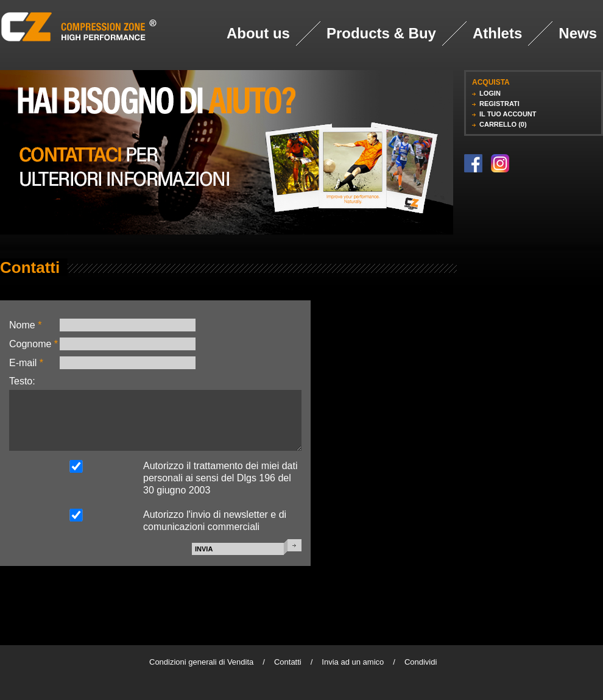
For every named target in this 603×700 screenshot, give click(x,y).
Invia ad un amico (353, 662)
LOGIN (490, 93)
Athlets (497, 33)
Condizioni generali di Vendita (201, 662)
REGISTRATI (499, 104)
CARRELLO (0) (503, 124)
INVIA (204, 549)
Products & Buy (381, 33)
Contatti (288, 662)
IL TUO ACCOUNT (508, 114)
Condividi (421, 662)
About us (258, 33)
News (578, 33)
